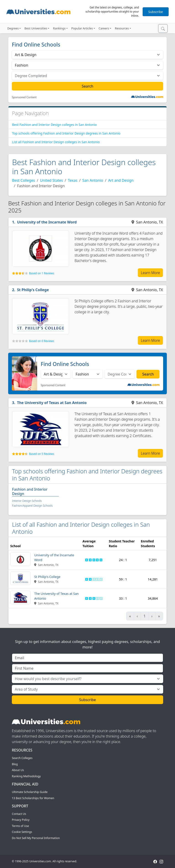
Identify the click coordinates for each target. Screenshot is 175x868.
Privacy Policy (21, 820)
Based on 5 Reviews (41, 454)
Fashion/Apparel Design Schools (32, 506)
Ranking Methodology (26, 776)
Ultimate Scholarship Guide (30, 792)
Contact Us (19, 814)
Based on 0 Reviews (41, 341)
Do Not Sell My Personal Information (36, 838)
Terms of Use (20, 826)
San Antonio (93, 180)
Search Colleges (22, 758)
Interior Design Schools (27, 501)
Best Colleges (24, 180)
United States (52, 180)
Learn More (150, 273)
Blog (15, 764)
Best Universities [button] (36, 28)
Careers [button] (104, 28)
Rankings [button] (59, 28)
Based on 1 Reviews (41, 273)
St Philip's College (33, 290)
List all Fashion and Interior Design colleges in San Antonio (56, 142)
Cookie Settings (22, 832)
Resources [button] (122, 28)
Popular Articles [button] (82, 28)
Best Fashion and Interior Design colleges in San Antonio (54, 125)
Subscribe (156, 12)
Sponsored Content (24, 97)
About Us (18, 770)
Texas (73, 180)
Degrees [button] (13, 28)
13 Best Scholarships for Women (33, 798)
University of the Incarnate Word (47, 222)
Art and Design (121, 180)
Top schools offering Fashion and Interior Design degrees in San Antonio (66, 133)
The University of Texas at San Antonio (52, 403)
